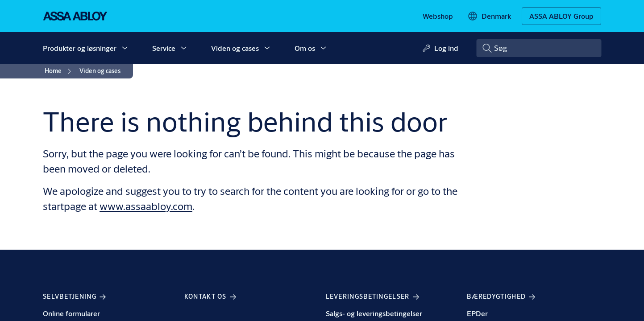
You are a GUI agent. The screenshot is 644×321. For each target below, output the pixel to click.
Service (164, 48)
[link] (438, 16)
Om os (305, 48)
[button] (125, 48)
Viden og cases (235, 48)
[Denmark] (489, 16)
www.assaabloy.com (146, 206)
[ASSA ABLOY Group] (561, 16)
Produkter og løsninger (80, 48)
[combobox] (539, 48)
